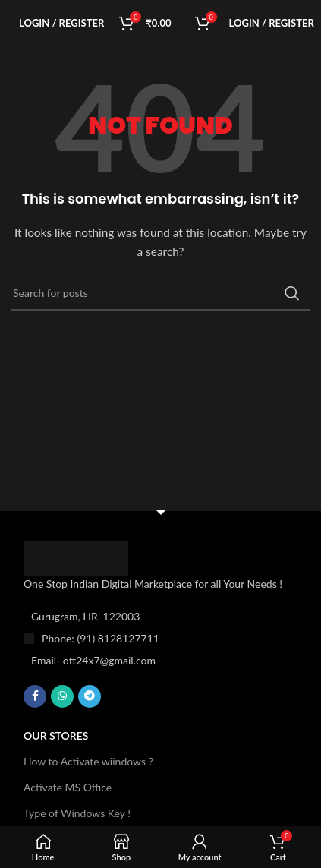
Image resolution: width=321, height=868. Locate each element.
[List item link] (160, 639)
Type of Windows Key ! (77, 813)
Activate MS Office (68, 787)
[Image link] (76, 557)
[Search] (160, 293)
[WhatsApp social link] (62, 696)
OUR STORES (56, 735)
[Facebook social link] (35, 696)
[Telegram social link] (90, 696)
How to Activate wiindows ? (88, 761)
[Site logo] (179, 22)
